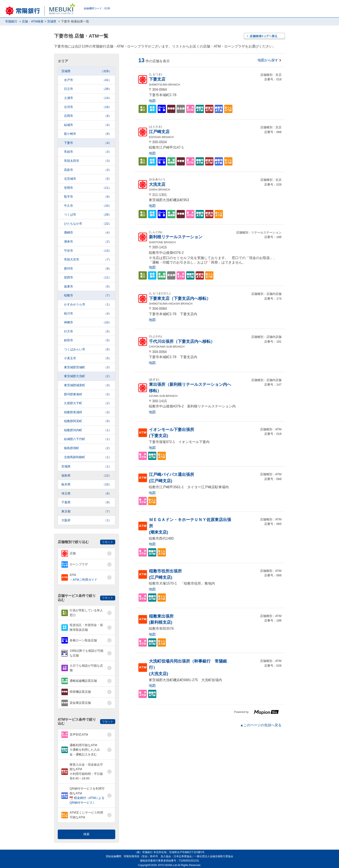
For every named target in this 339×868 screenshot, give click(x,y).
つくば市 (88, 215)
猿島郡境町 (88, 448)
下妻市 (88, 143)
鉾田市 (88, 340)
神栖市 (88, 322)
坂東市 (88, 287)
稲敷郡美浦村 (88, 412)
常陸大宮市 (88, 260)
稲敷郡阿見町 (88, 421)
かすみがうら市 (88, 304)
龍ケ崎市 (88, 134)
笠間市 (88, 188)
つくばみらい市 (88, 349)
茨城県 (86, 71)
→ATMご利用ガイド (83, 580)
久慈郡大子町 (88, 403)
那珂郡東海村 (88, 394)
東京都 (86, 511)
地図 (152, 101)
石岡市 (88, 116)
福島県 (86, 476)
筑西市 (88, 277)
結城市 (88, 125)
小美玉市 (88, 358)
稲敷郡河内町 (88, 430)
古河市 (88, 107)
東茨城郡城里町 (88, 385)
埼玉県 (86, 494)
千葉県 (86, 502)
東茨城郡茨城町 (88, 367)
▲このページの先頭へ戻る (261, 725)
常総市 (88, 152)
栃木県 (86, 484)
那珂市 (88, 269)
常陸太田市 (88, 161)
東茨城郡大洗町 (88, 376)
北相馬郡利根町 (88, 457)
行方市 (88, 331)
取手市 (88, 197)
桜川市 (88, 314)
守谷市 (88, 251)
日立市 (88, 89)
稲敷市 (88, 295)
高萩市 (88, 170)
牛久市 (88, 206)
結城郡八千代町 (88, 439)
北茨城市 (88, 179)
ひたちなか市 (88, 224)
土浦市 (88, 98)
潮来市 (88, 242)
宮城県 (86, 467)
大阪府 (86, 520)
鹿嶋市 (88, 233)
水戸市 (88, 80)
